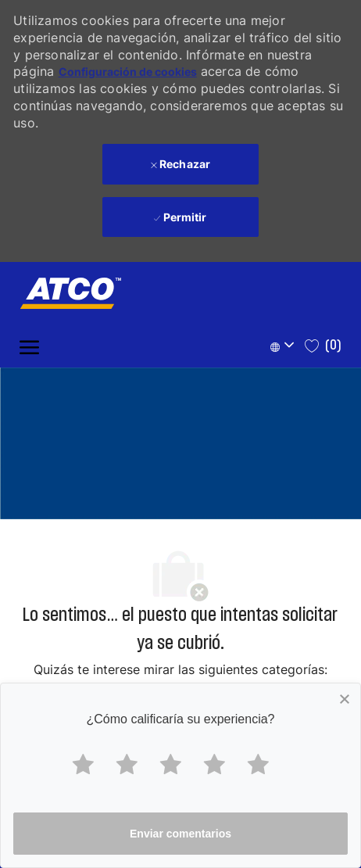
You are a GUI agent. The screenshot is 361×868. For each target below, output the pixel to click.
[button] (284, 346)
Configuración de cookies (128, 72)
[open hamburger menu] (29, 346)
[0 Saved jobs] (323, 346)
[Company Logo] (63, 293)
